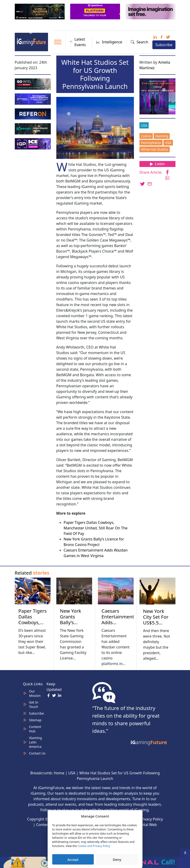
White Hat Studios (155, 149)
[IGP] (33, 143)
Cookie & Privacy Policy (143, 819)
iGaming (162, 136)
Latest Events (78, 42)
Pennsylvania (151, 143)
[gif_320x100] (33, 113)
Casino (146, 136)
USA (144, 125)
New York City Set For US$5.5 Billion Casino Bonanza (156, 625)
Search (139, 42)
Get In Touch (34, 704)
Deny (117, 859)
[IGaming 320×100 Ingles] (33, 98)
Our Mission (35, 693)
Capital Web (147, 825)
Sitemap (35, 720)
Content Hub (35, 729)
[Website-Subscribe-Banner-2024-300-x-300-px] (158, 96)
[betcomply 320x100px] (33, 128)
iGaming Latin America (36, 742)
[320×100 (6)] (40, 11)
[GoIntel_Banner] (33, 84)
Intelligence (109, 42)
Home (59, 773)
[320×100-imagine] (151, 11)
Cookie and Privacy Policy (94, 846)
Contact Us (37, 753)
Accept (73, 859)
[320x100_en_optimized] (96, 11)
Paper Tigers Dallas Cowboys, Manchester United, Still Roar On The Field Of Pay (96, 528)
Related (32, 573)
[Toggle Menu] (58, 42)
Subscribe (164, 45)
